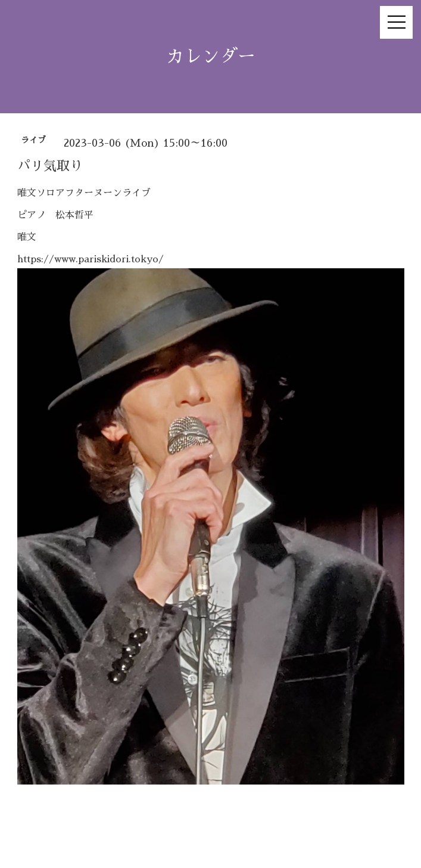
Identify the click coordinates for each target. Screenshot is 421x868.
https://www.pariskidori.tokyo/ (91, 259)
